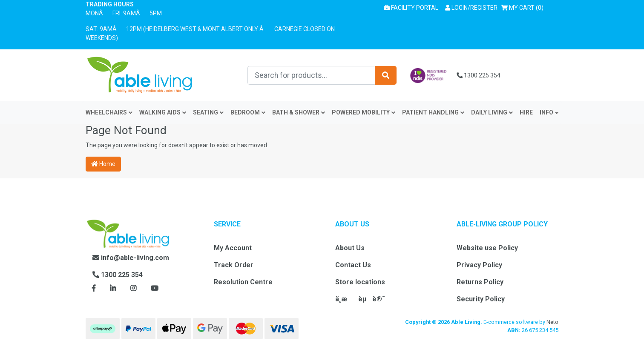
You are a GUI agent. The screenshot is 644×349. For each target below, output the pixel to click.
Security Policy (481, 299)
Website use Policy (487, 248)
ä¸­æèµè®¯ (360, 299)
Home (103, 164)
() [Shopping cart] (524, 7)
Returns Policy (480, 282)
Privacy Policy (479, 265)
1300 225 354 (479, 75)
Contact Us (353, 265)
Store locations (360, 282)
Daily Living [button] (492, 112)
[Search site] (386, 75)
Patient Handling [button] (433, 112)
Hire (526, 112)
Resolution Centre (243, 282)
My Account (233, 248)
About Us (350, 248)
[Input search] (311, 75)
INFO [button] (546, 112)
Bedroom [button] (248, 112)
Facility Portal (411, 8)
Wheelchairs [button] (109, 112)
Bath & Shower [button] (299, 112)
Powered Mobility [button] (364, 112)
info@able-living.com (131, 258)
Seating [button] (208, 112)
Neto (552, 322)
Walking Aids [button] (163, 112)
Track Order (234, 265)
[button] (471, 8)
